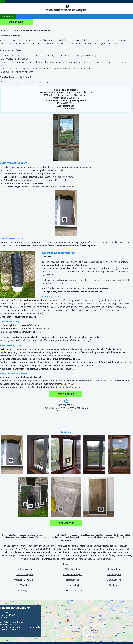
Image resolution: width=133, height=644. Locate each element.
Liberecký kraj (73, 580)
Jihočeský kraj (114, 569)
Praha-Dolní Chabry (27, 552)
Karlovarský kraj (25, 569)
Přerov (68, 556)
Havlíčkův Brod (36, 559)
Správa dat (51, 641)
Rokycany (95, 552)
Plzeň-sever (49, 556)
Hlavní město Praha (73, 591)
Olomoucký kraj (114, 580)
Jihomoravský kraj (25, 575)
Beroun (11, 549)
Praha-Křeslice (116, 546)
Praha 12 (60, 556)
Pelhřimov (106, 559)
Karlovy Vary (22, 556)
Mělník (49, 549)
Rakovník (113, 552)
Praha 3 (32, 556)
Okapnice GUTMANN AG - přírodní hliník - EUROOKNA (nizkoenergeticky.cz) (78, 272)
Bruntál (47, 559)
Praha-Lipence (30, 549)
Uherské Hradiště (62, 549)
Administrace (35, 641)
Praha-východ (63, 546)
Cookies (43, 641)
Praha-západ (61, 552)
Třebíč (39, 556)
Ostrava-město (101, 546)
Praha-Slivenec (18, 546)
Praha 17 (50, 552)
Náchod (6, 546)
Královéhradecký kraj (73, 575)
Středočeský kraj (73, 569)
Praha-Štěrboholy (48, 546)
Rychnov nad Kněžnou (79, 552)
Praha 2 (19, 549)
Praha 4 (24, 559)
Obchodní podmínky (63, 641)
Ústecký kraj (73, 585)
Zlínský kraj (114, 585)
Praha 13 (85, 556)
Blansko (55, 559)
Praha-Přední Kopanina (98, 549)
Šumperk (114, 549)
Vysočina (25, 585)
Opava (35, 546)
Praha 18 (41, 552)
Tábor (29, 546)
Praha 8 (42, 549)
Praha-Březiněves (68, 559)
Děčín (122, 549)
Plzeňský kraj (25, 591)
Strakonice (123, 552)
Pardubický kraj (114, 575)
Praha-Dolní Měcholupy (82, 546)
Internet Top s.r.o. (127, 641)
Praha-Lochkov (85, 559)
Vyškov (104, 552)
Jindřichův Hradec (99, 556)
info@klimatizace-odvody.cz (12, 622)
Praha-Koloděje (7, 556)
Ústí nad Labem (78, 549)
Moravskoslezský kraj (25, 580)
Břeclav (128, 556)
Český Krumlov (116, 556)
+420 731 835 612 (8, 625)
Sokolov (97, 559)
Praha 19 (76, 556)
